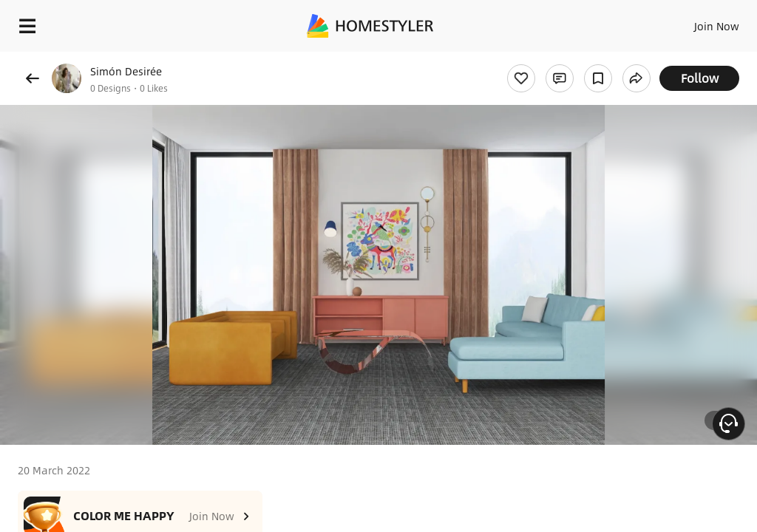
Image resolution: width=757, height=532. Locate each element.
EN (697, 22)
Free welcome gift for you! (568, 59)
